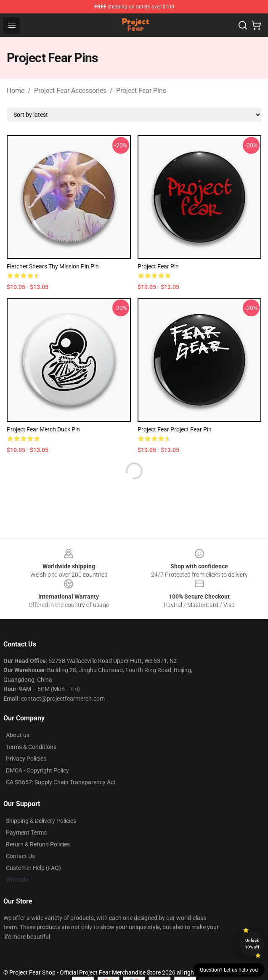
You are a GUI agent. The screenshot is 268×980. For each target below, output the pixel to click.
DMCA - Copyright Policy (37, 770)
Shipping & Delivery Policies (41, 821)
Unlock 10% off (252, 944)
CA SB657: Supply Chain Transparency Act (61, 782)
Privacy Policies (26, 759)
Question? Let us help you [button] (229, 970)
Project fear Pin (158, 266)
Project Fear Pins (141, 91)
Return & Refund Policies (38, 844)
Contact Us (20, 856)
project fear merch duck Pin (43, 429)
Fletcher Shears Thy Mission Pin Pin (53, 266)
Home (16, 91)
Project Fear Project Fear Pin (175, 429)
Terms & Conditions (31, 747)
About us (18, 735)
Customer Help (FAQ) (33, 868)
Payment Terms (26, 833)
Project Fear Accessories (70, 91)
